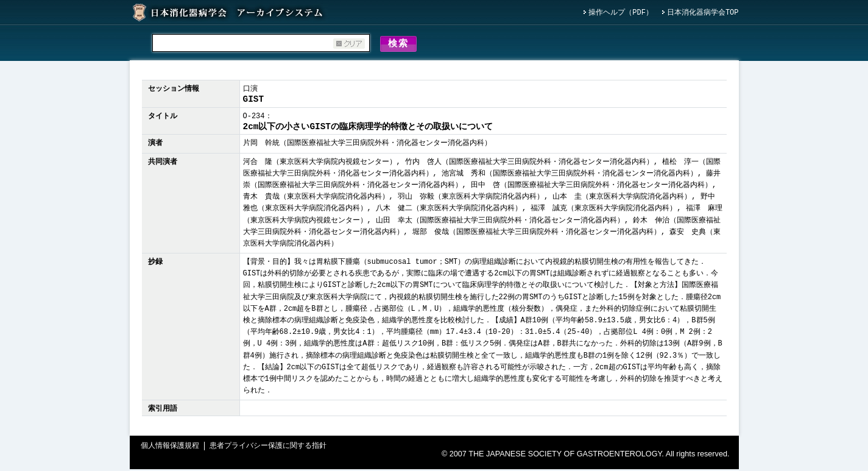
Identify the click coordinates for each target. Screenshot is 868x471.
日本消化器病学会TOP (703, 13)
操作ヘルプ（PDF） (621, 13)
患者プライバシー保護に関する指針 (268, 448)
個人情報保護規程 (170, 448)
